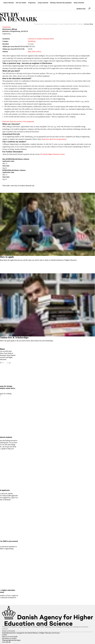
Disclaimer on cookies (9, 638)
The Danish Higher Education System (52, 154)
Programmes (7, 27)
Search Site (76, 7)
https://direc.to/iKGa (35, 52)
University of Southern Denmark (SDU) (67, 24)
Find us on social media (10, 637)
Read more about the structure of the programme (18, 121)
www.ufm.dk (6, 642)
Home (42, 24)
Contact (5, 635)
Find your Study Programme (51, 24)
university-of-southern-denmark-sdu (23, 186)
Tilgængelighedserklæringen (11, 640)
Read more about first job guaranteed (54, 139)
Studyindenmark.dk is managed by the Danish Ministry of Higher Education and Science (31, 633)
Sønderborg (80, 24)
